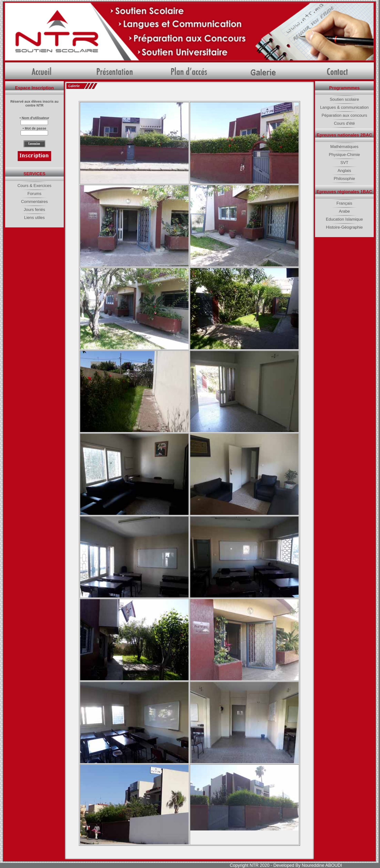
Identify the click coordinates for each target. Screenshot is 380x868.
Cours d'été (344, 123)
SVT (344, 163)
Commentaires (35, 202)
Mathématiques (344, 147)
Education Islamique (344, 219)
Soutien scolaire (344, 99)
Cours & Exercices (34, 186)
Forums (34, 194)
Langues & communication (344, 107)
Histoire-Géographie (344, 227)
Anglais (344, 171)
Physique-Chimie (344, 155)
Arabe (344, 211)
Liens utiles (34, 218)
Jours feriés (34, 210)
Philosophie (344, 179)
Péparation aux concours (344, 115)
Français (344, 203)
